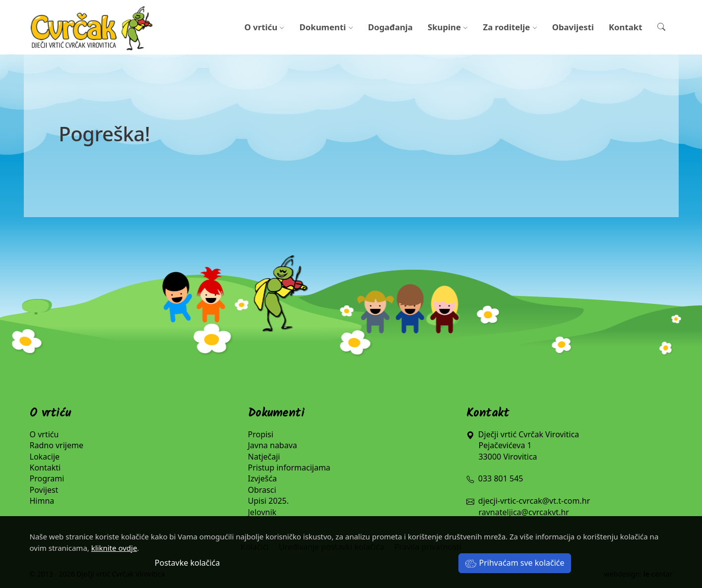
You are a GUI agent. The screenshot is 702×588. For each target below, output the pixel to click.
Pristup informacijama (289, 468)
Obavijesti (573, 27)
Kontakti (45, 468)
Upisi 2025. (269, 501)
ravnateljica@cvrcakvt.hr (523, 512)
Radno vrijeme (57, 445)
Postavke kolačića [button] (187, 563)
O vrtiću (264, 27)
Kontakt (626, 27)
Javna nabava (273, 445)
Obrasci (262, 490)
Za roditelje (510, 27)
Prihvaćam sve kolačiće (514, 563)
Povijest (44, 490)
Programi (47, 478)
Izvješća (263, 478)
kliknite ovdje (114, 548)
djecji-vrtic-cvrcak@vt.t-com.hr (534, 501)
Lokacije (45, 457)
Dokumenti (326, 27)
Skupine (448, 27)
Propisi (261, 434)
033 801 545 (495, 478)
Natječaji (264, 457)
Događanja (390, 27)
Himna (42, 501)
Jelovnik (262, 512)
